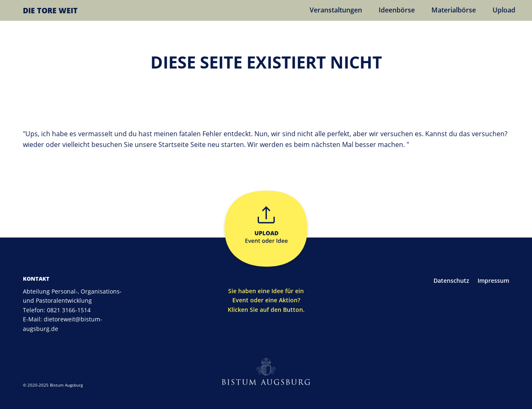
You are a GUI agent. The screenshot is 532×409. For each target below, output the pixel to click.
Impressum (493, 280)
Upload (504, 10)
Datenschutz (451, 280)
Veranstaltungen (336, 10)
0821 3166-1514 (69, 310)
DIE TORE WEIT (50, 10)
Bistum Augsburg (66, 385)
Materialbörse (454, 10)
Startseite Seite (183, 144)
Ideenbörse (397, 10)
